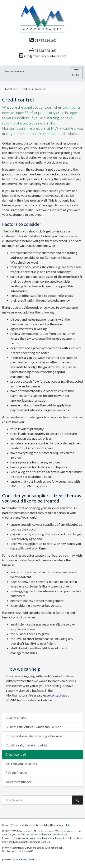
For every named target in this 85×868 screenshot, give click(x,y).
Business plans (16, 718)
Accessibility (42, 825)
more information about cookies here (47, 834)
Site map (29, 825)
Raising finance (16, 772)
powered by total (18, 859)
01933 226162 (43, 40)
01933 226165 (42, 50)
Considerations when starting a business (34, 736)
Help (68, 825)
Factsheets (11, 89)
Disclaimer (57, 825)
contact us (58, 695)
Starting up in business (34, 89)
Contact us (17, 825)
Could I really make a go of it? (26, 745)
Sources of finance (18, 782)
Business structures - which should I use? (34, 727)
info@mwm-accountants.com (43, 56)
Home (6, 825)
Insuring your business (21, 763)
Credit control (16, 754)
